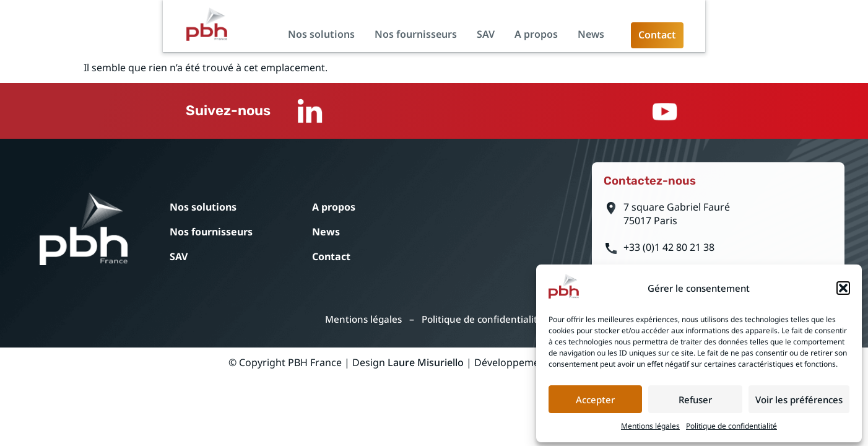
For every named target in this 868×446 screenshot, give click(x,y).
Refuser (695, 397)
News (740, 41)
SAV (635, 41)
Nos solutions (471, 41)
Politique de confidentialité (731, 423)
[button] (843, 286)
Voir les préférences (799, 397)
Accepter (595, 397)
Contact (386, 262)
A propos (685, 41)
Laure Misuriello (426, 375)
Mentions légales (650, 423)
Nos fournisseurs (565, 41)
